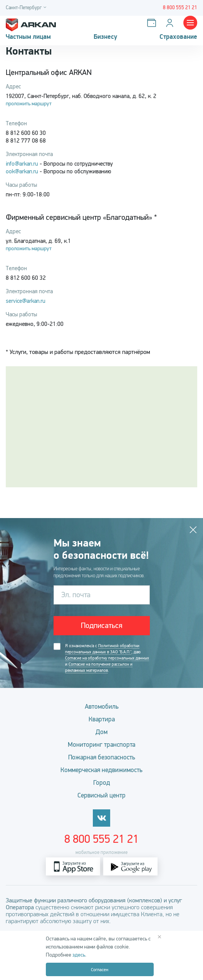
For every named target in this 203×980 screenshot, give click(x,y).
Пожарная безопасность (102, 757)
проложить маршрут (29, 104)
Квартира (102, 719)
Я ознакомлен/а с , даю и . (107, 658)
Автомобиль (102, 707)
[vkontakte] (101, 818)
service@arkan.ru (26, 301)
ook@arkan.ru (22, 171)
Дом (101, 732)
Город (102, 783)
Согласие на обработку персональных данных (107, 658)
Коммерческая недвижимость (101, 770)
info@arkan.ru (22, 164)
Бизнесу (105, 37)
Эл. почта (76, 595)
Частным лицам (28, 37)
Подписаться (102, 625)
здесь (79, 955)
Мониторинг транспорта (101, 745)
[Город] (27, 8)
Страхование (178, 37)
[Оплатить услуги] (153, 23)
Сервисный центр (101, 795)
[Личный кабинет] (171, 23)
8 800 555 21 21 (101, 839)
